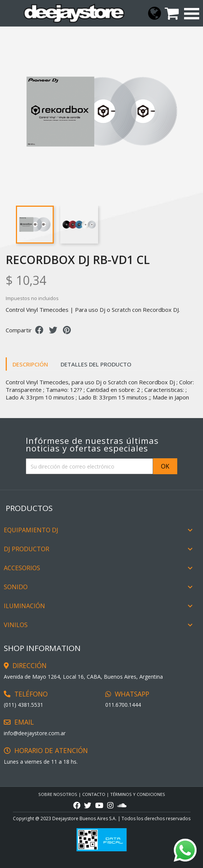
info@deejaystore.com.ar (35, 733)
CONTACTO (94, 794)
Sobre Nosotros (58, 794)
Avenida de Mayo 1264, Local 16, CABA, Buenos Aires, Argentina (83, 677)
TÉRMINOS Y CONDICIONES (138, 794)
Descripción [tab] (30, 364)
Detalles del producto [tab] (96, 364)
